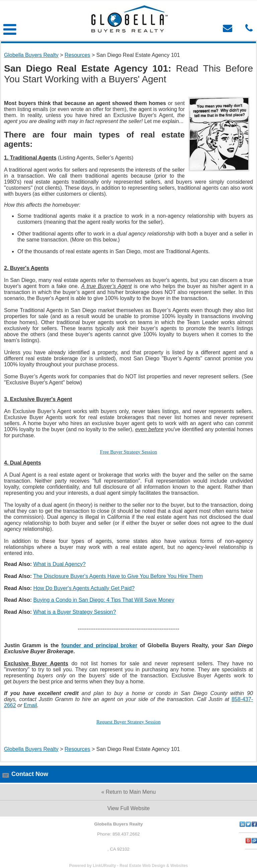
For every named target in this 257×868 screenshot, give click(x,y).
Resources (77, 55)
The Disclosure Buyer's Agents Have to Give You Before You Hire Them (118, 576)
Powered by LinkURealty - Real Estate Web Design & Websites (129, 866)
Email (30, 705)
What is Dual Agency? (59, 564)
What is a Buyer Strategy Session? (74, 612)
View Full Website (129, 808)
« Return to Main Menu (129, 792)
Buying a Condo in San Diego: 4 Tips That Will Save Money (104, 600)
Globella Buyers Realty (31, 55)
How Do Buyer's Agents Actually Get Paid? (84, 588)
